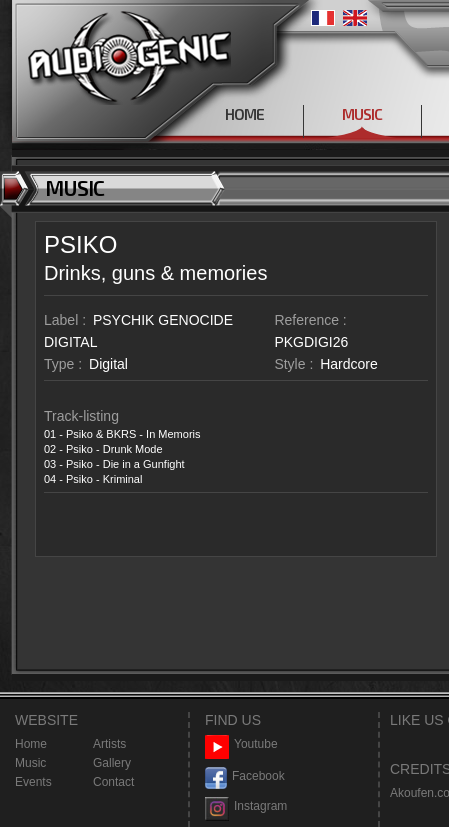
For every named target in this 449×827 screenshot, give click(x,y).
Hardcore (349, 364)
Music (30, 763)
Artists (109, 744)
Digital (108, 364)
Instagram (246, 806)
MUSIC (362, 114)
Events (33, 782)
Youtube (241, 744)
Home (31, 744)
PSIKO (80, 244)
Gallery (112, 763)
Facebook (245, 776)
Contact (113, 782)
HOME (244, 114)
